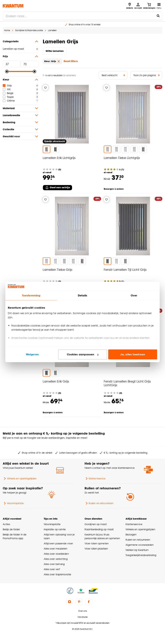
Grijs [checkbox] (7, 85)
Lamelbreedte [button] (21, 115)
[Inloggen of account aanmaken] (138, 6)
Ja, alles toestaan (133, 354)
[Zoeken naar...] (158, 16)
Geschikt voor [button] (21, 136)
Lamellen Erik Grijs (56, 381)
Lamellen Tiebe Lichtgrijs (122, 158)
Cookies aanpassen (83, 354)
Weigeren (32, 354)
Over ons (82, 611)
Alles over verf (52, 569)
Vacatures (82, 617)
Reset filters (71, 61)
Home (7, 30)
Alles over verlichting (56, 559)
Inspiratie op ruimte (55, 529)
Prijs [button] (21, 56)
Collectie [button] (21, 129)
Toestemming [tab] (31, 295)
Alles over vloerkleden (56, 554)
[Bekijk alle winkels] (130, 6)
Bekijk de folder (11, 529)
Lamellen (52, 30)
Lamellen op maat (13, 49)
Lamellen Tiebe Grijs (57, 270)
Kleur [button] (21, 80)
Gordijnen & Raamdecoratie (29, 30)
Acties (6, 524)
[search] (82, 16)
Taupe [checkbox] (8, 97)
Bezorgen (131, 534)
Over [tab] (134, 295)
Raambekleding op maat (99, 529)
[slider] (7, 71)
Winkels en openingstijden (20, 479)
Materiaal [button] (21, 108)
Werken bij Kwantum (137, 550)
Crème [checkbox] (9, 101)
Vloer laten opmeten (97, 543)
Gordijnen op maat (96, 524)
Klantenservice (95, 479)
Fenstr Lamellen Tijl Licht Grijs (125, 270)
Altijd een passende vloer (58, 543)
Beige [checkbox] (8, 93)
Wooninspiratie (13, 503)
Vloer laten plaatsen (96, 549)
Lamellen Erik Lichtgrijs (59, 158)
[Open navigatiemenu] (159, 6)
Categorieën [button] (21, 41)
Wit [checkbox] (7, 89)
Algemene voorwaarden (140, 545)
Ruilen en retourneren (99, 503)
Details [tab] (83, 295)
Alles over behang (54, 564)
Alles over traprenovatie (57, 574)
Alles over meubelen (56, 549)
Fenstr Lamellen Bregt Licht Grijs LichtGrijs (127, 383)
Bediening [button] (21, 122)
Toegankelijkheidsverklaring (141, 555)
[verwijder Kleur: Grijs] (59, 61)
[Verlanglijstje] (45, 88)
